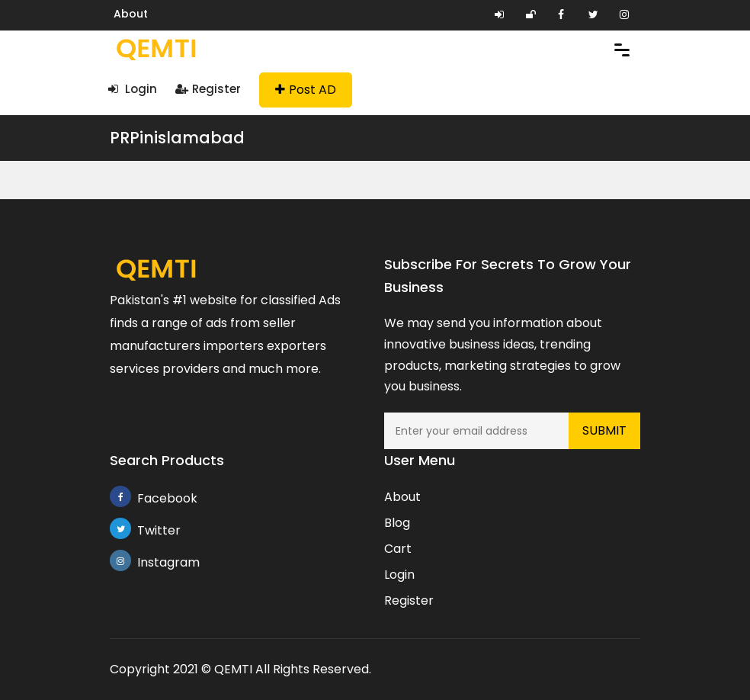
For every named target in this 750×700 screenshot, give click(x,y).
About (131, 14)
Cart (398, 549)
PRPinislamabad (177, 138)
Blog (397, 523)
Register (208, 89)
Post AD (306, 90)
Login (133, 89)
